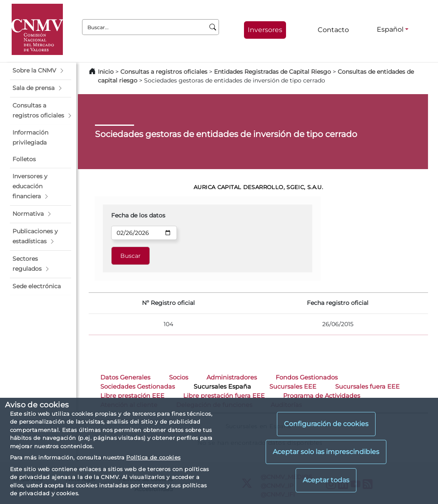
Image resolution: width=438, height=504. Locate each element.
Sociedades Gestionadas (138, 387)
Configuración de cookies (326, 424)
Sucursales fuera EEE (367, 387)
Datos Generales (125, 377)
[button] (41, 71)
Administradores (232, 377)
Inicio (106, 72)
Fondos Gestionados (307, 377)
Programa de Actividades (322, 396)
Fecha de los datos (138, 215)
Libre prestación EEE (132, 396)
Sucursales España (222, 387)
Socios (179, 377)
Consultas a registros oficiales (164, 72)
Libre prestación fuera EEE (224, 396)
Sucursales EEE (293, 387)
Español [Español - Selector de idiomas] (390, 29)
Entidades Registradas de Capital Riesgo (273, 72)
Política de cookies (153, 457)
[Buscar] (213, 27)
